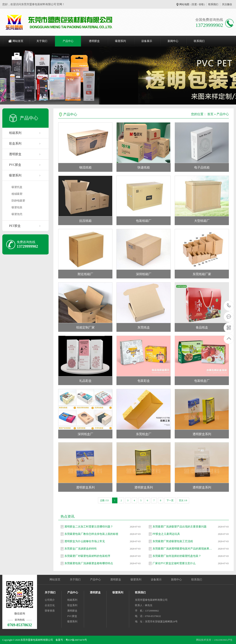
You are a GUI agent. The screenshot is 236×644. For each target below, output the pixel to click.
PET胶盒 (15, 226)
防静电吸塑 (18, 201)
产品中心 (68, 41)
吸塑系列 (121, 41)
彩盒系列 (15, 143)
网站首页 (18, 41)
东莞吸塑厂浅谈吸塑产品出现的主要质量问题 (180, 527)
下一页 (170, 500)
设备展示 (147, 41)
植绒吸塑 (17, 194)
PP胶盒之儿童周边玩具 (166, 534)
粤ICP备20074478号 (76, 640)
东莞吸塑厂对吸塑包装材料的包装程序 (87, 556)
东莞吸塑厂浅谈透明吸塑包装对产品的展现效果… (182, 549)
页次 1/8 (183, 500)
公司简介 (50, 600)
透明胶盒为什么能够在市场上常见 (85, 541)
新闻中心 (173, 41)
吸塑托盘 (17, 187)
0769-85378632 (229, 306)
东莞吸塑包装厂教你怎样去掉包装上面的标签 (91, 534)
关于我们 (42, 41)
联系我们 (213, 4)
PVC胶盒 (15, 165)
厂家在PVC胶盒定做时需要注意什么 (174, 563)
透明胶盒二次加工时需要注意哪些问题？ (89, 527)
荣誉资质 (50, 611)
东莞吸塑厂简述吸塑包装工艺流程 (173, 541)
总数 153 (104, 500)
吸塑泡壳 (17, 214)
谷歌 (201, 4)
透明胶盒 (94, 41)
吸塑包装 (17, 207)
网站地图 (184, 4)
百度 (194, 4)
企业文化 (50, 605)
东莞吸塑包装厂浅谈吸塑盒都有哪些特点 (89, 563)
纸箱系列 (15, 133)
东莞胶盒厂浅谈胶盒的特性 (81, 549)
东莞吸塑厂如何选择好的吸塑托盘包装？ (177, 556)
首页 (210, 114)
